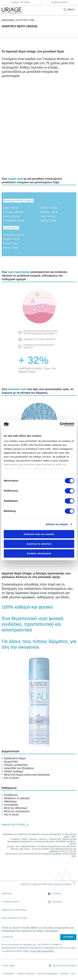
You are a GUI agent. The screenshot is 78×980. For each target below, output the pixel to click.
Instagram (55, 902)
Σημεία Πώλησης (60, 2)
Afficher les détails (57, 524)
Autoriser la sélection (39, 544)
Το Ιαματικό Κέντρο (10, 902)
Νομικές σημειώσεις (26, 974)
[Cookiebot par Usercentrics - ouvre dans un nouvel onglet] (60, 424)
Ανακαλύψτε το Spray (15, 825)
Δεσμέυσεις (7, 894)
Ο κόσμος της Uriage (20, 2)
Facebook (55, 894)
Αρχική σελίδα (8, 20)
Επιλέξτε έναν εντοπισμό (63, 966)
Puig (73, 974)
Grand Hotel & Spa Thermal (14, 910)
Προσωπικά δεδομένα (47, 974)
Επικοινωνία (8, 974)
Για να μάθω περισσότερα (42, 951)
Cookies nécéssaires (39, 553)
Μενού (71, 10)
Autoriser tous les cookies (39, 534)
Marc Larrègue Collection (14, 918)
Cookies (64, 974)
